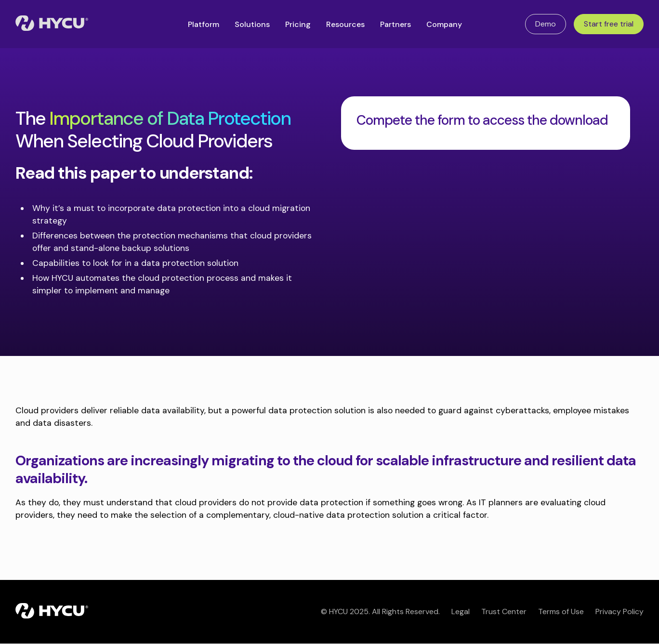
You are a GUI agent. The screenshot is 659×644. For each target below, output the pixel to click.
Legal (461, 611)
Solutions (252, 24)
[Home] (52, 24)
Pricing (298, 24)
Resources (345, 24)
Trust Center (504, 611)
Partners (395, 24)
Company (444, 24)
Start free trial (609, 24)
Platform (204, 24)
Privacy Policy (619, 611)
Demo (546, 24)
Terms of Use (561, 611)
